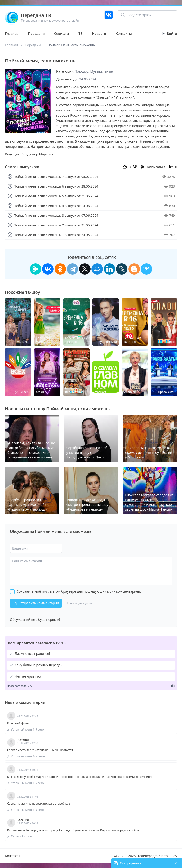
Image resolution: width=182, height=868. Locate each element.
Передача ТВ (36, 15)
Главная (12, 33)
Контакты (124, 33)
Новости (99, 33)
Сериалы (61, 33)
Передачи (36, 33)
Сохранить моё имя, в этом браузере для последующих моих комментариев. (79, 591)
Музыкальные (102, 71)
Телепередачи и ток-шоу (157, 856)
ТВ (80, 33)
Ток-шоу (82, 71)
